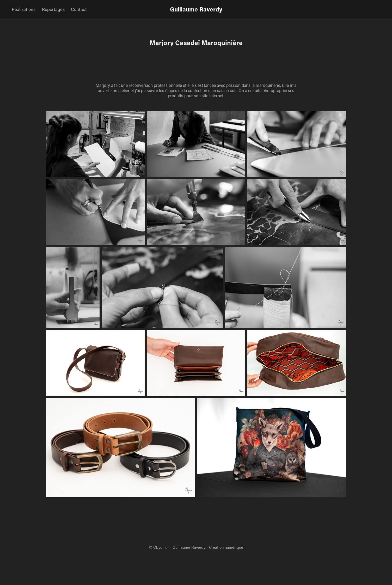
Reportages (53, 9)
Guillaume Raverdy (196, 9)
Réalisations (24, 9)
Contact (79, 9)
